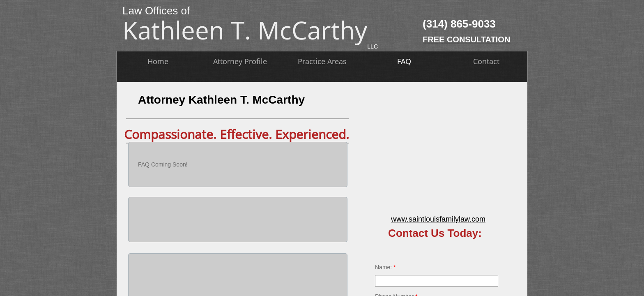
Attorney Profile (240, 61)
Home (158, 61)
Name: (385, 267)
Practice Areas (322, 61)
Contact (486, 61)
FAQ (404, 61)
